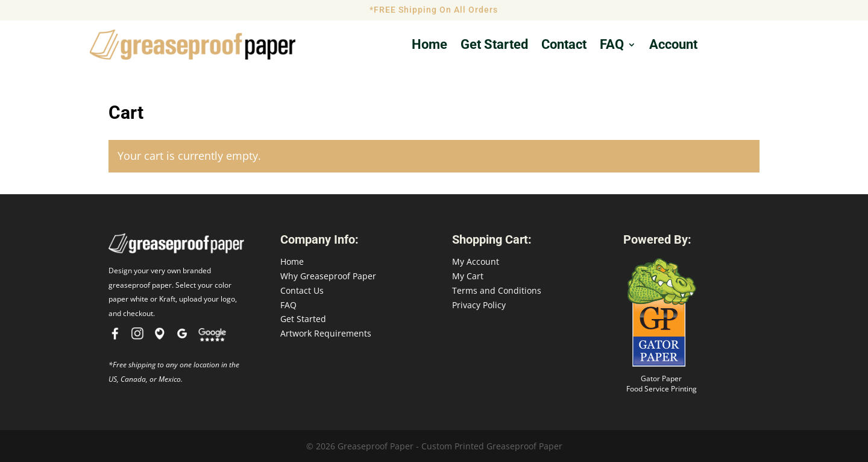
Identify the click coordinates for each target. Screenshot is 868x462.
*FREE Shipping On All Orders (434, 10)
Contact (564, 46)
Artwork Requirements (326, 333)
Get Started (303, 319)
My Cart (468, 276)
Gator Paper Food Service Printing (662, 384)
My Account (476, 261)
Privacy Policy (479, 305)
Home (429, 46)
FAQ (612, 46)
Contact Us (302, 290)
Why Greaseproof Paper (328, 276)
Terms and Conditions (497, 290)
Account (673, 46)
